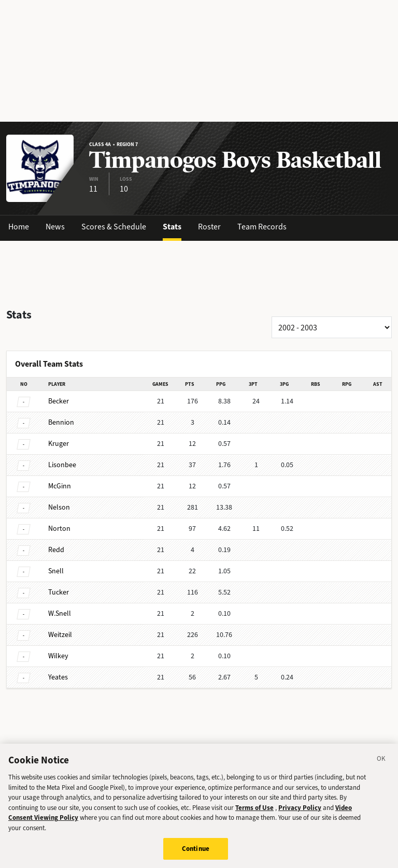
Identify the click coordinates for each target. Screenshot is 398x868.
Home (19, 227)
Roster (209, 227)
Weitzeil (60, 635)
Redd (56, 550)
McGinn (60, 486)
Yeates (58, 677)
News (55, 227)
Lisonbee (62, 465)
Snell (56, 571)
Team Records (262, 227)
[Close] (381, 767)
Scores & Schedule (114, 227)
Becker (59, 401)
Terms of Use (254, 814)
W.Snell (60, 613)
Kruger (59, 444)
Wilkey (58, 656)
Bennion (61, 422)
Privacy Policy (300, 814)
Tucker (59, 592)
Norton (59, 529)
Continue (196, 855)
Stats (172, 227)
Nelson (59, 507)
